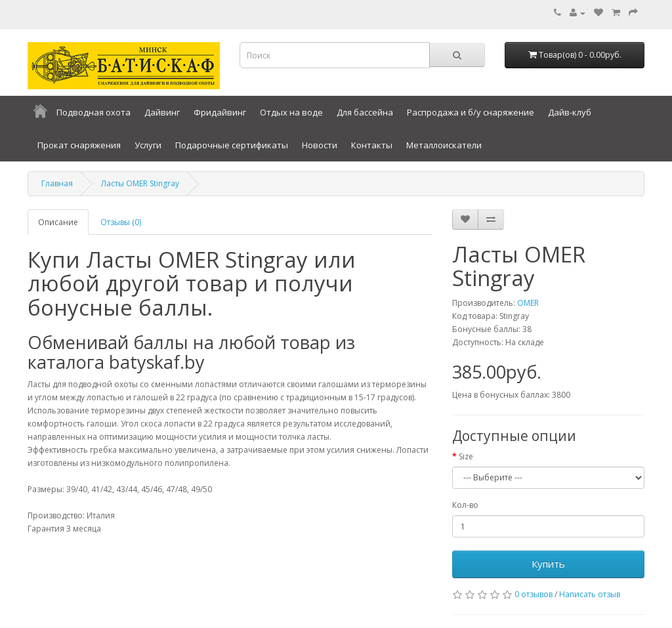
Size (466, 456)
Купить (548, 564)
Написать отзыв (590, 594)
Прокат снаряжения (79, 145)
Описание (58, 222)
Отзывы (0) (121, 222)
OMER (528, 303)
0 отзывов (534, 594)
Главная (57, 183)
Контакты (372, 145)
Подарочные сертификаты (232, 145)
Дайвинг (162, 112)
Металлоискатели (444, 145)
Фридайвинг (220, 112)
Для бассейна (365, 112)
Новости (320, 145)
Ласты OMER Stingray (140, 183)
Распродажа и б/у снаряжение (471, 112)
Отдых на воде (291, 112)
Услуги (148, 145)
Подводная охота (94, 112)
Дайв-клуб (570, 112)
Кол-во (465, 505)
